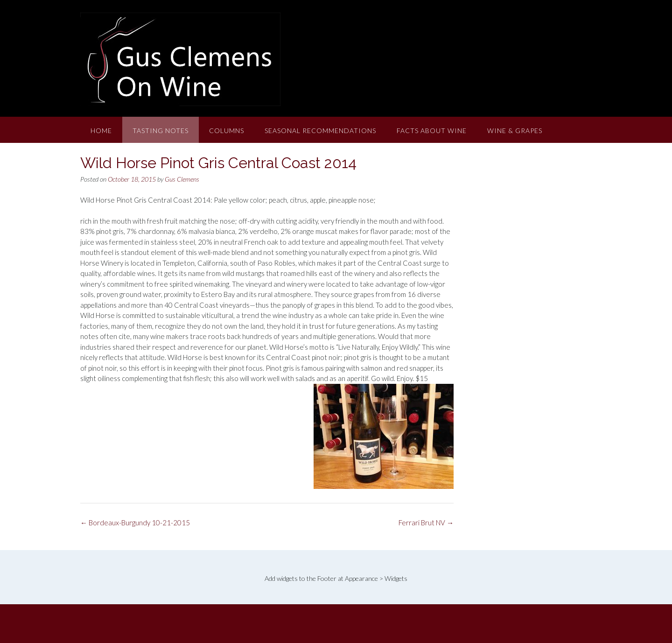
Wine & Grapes (515, 131)
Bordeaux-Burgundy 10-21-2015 (135, 523)
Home (101, 131)
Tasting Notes (161, 131)
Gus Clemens (182, 179)
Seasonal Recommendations (320, 131)
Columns (227, 131)
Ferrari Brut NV (426, 523)
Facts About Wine (432, 131)
